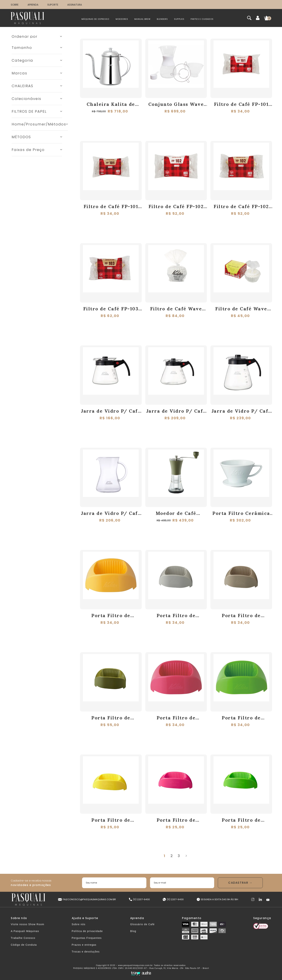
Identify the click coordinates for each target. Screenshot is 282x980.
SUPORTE (53, 5)
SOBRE (15, 5)
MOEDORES (122, 19)
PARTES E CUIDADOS (202, 19)
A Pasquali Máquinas (25, 931)
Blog (133, 931)
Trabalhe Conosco (23, 938)
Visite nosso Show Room (28, 924)
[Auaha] (146, 973)
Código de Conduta (24, 945)
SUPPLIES (179, 19)
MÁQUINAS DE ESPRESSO (95, 19)
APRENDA (33, 5)
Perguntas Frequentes (87, 938)
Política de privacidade (87, 931)
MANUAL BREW (142, 19)
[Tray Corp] (136, 974)
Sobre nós (79, 924)
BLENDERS (162, 19)
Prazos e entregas (84, 945)
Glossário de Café (142, 924)
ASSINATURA (75, 5)
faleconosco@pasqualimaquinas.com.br (87, 899)
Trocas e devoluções (86, 952)
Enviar (240, 883)
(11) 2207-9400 (139, 899)
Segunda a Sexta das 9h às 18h (217, 899)
